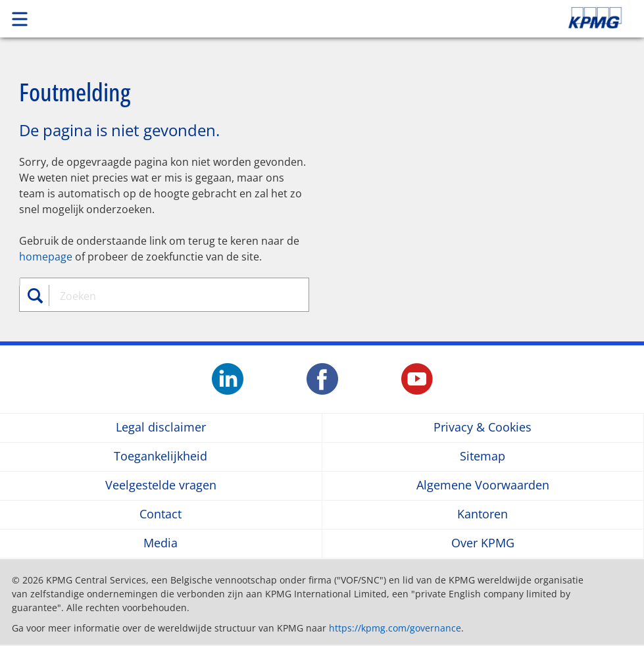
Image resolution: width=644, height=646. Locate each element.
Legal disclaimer (161, 428)
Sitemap (483, 457)
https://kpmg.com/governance (395, 628)
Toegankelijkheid (161, 457)
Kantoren (483, 515)
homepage (46, 257)
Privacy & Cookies (483, 428)
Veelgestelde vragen (161, 486)
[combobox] (172, 296)
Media (161, 544)
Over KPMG (483, 544)
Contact (161, 515)
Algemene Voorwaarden (483, 486)
